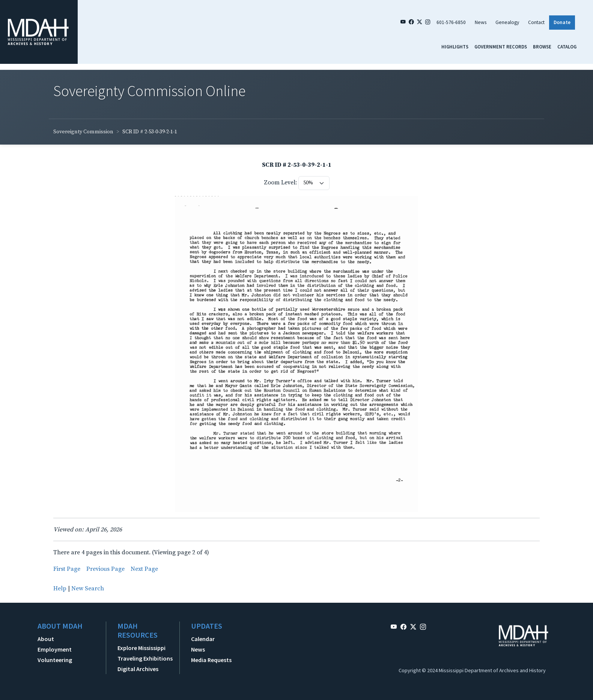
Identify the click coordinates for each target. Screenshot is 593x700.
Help (60, 588)
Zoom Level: (280, 183)
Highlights (455, 47)
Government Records (501, 47)
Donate (562, 22)
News (481, 22)
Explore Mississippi (141, 648)
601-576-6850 (451, 22)
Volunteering (55, 660)
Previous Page (105, 569)
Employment (55, 649)
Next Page (144, 569)
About (46, 639)
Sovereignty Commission (83, 132)
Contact (536, 22)
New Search (88, 588)
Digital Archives (138, 669)
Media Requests (211, 660)
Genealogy (507, 22)
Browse (542, 47)
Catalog (567, 47)
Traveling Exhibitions (145, 658)
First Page (67, 569)
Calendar (203, 639)
